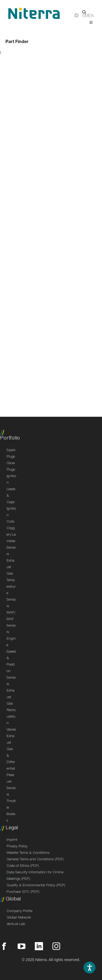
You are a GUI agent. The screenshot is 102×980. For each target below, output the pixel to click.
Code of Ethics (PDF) (23, 866)
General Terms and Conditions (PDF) (35, 860)
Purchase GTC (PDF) (23, 892)
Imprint (12, 840)
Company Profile (19, 911)
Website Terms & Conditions (28, 853)
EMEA (88, 16)
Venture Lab (16, 924)
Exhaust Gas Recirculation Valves (11, 711)
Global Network (19, 918)
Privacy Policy (17, 847)
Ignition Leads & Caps (11, 490)
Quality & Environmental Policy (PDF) (36, 886)
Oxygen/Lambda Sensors (11, 542)
